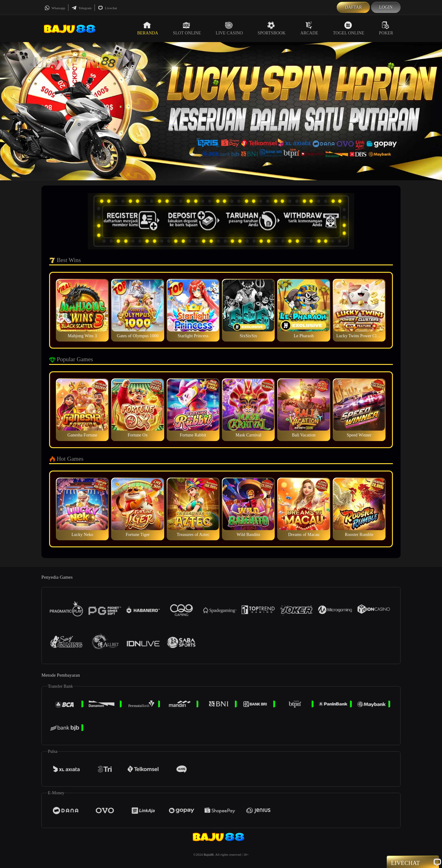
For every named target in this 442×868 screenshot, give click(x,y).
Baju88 (208, 854)
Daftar (353, 7)
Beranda (148, 28)
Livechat (107, 8)
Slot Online (187, 28)
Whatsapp (55, 8)
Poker (386, 28)
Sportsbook (271, 28)
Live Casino (229, 28)
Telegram (81, 8)
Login (386, 7)
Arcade (309, 28)
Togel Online (349, 28)
